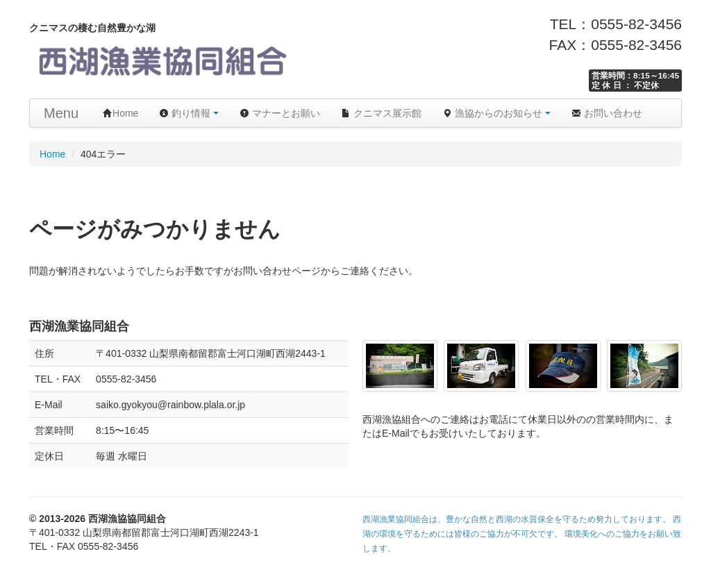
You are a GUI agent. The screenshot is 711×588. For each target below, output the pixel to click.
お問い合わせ (607, 113)
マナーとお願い (280, 113)
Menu (61, 113)
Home (120, 113)
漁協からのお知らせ (496, 113)
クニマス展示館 (381, 113)
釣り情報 (189, 113)
